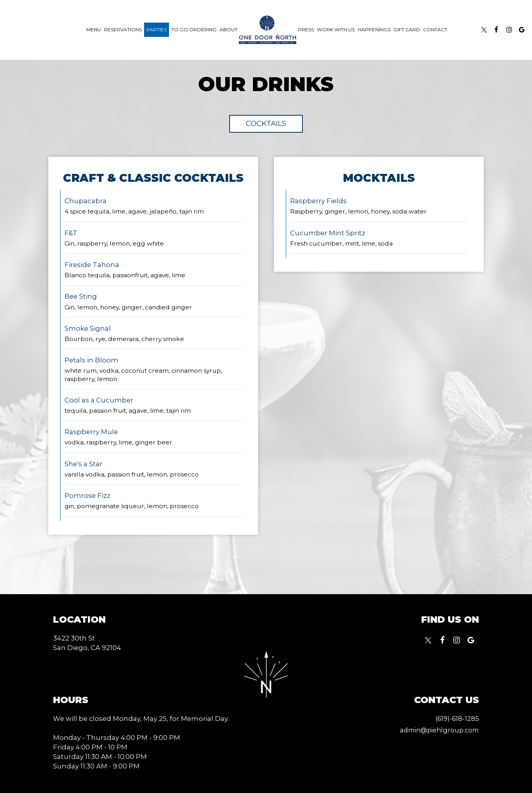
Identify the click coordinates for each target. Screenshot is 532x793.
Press (306, 30)
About (229, 30)
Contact (435, 30)
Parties (157, 30)
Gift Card (407, 30)
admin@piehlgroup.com (437, 730)
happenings (374, 30)
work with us (336, 30)
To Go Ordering (194, 30)
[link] (268, 30)
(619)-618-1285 (456, 719)
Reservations (123, 30)
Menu (94, 30)
